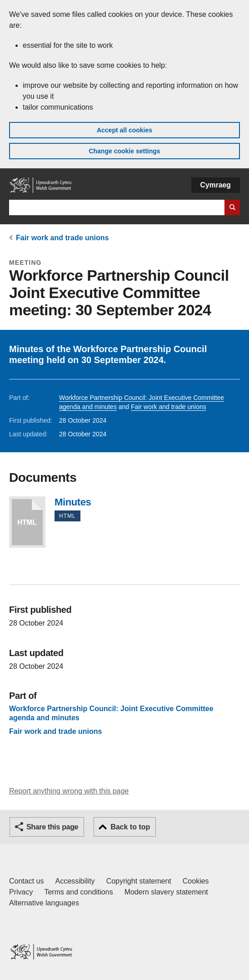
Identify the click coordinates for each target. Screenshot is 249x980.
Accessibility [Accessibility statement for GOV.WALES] (75, 881)
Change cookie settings (124, 151)
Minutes (27, 522)
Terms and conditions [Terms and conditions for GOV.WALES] (78, 892)
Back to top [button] (130, 827)
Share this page (52, 827)
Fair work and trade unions (62, 238)
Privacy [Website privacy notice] (21, 892)
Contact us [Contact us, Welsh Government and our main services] (26, 881)
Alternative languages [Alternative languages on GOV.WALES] (44, 903)
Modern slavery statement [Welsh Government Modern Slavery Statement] (166, 892)
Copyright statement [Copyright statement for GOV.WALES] (139, 881)
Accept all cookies (124, 130)
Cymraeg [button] (216, 185)
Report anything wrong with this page (69, 791)
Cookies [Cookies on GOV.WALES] (196, 881)
